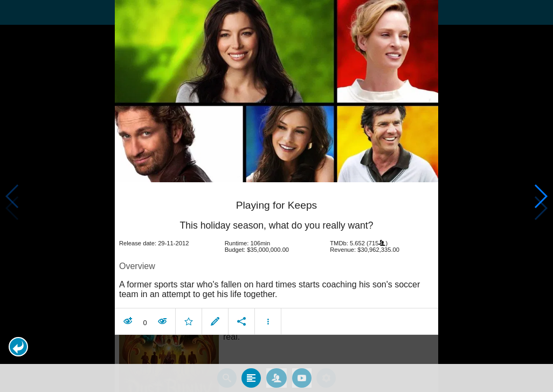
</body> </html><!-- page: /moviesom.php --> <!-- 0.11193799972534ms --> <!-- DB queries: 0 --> (276, 196)
